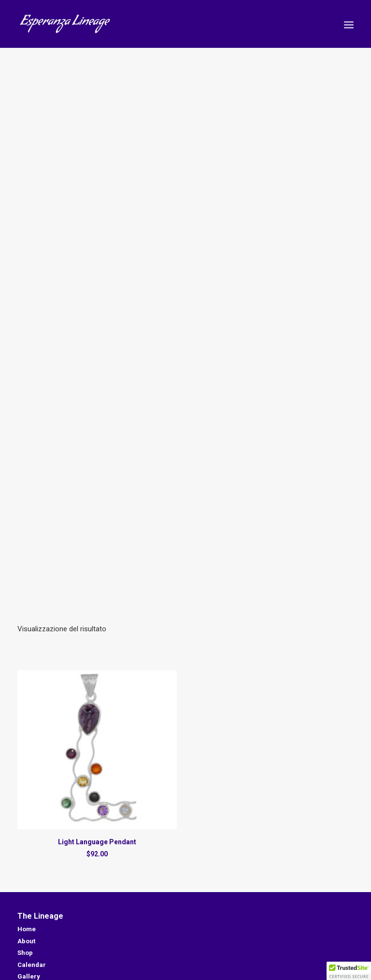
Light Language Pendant (97, 836)
